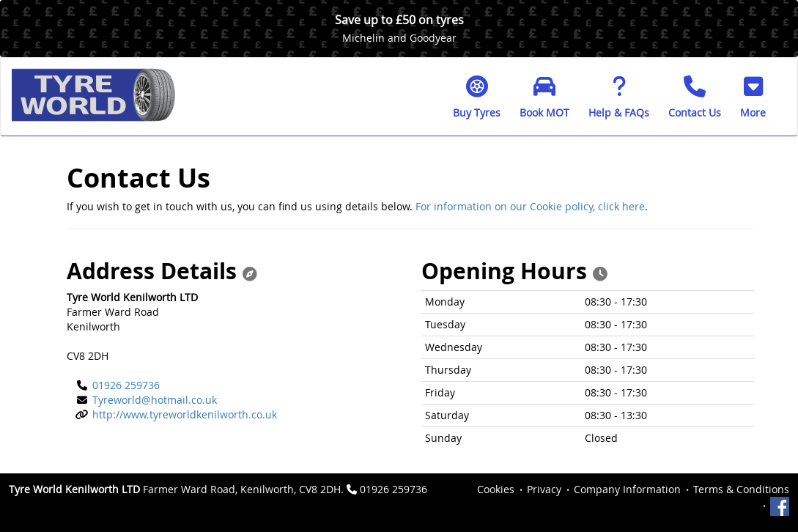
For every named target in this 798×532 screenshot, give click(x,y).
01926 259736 (126, 385)
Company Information (627, 489)
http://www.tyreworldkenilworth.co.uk (185, 414)
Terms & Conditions (741, 489)
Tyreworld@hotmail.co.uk (155, 400)
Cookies (496, 489)
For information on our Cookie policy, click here (530, 206)
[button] (753, 97)
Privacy (544, 489)
